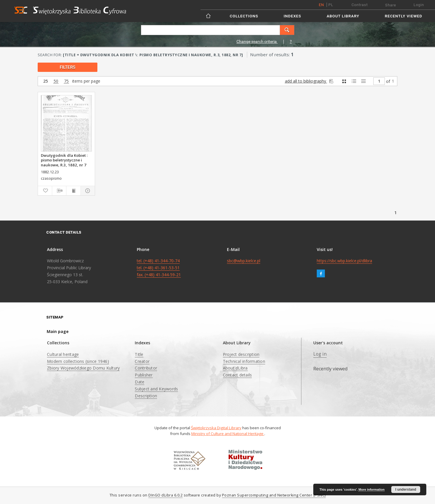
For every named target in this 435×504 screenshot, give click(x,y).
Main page (58, 331)
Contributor (146, 368)
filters (68, 67)
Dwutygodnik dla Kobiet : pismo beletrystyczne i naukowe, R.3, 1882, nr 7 (64, 160)
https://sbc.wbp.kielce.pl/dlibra (344, 261)
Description (146, 396)
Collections (244, 16)
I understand (406, 490)
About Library (343, 16)
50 (56, 81)
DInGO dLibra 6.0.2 (165, 495)
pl (331, 5)
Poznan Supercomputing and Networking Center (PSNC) (274, 495)
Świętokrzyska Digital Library (216, 428)
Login (419, 5)
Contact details (237, 375)
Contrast (360, 5)
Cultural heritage (63, 354)
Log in (320, 354)
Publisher (144, 375)
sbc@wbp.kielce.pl (244, 261)
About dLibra (235, 368)
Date (140, 382)
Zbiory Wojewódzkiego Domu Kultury (83, 368)
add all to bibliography (310, 81)
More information (372, 490)
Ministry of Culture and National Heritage (228, 434)
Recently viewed (404, 16)
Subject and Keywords (156, 389)
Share (391, 5)
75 (66, 81)
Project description (241, 354)
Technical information (244, 361)
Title (139, 354)
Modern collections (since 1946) (78, 361)
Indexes (292, 16)
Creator (142, 361)
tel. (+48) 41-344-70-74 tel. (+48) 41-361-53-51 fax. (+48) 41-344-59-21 (159, 268)
